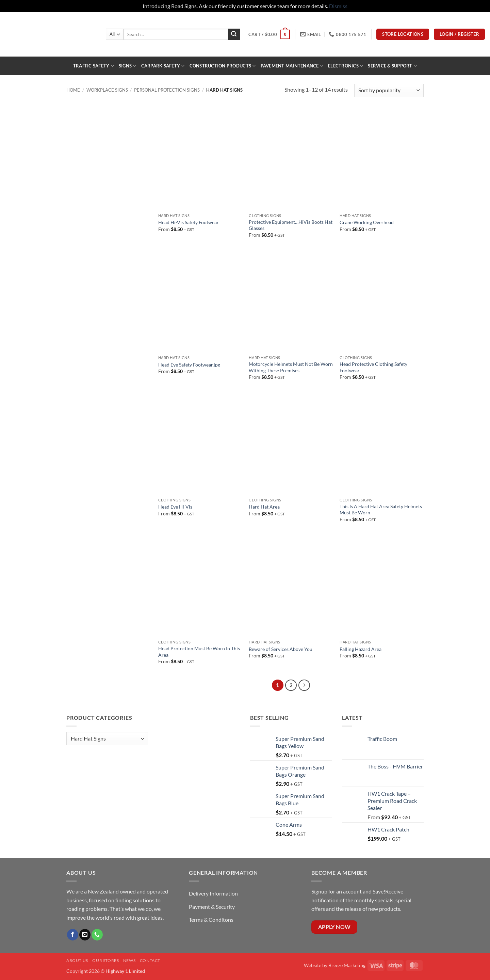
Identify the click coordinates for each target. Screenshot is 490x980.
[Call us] (97, 935)
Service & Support (392, 66)
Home (73, 90)
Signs (128, 66)
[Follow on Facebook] (73, 935)
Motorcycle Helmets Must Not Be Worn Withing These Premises (291, 367)
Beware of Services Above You (281, 649)
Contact (150, 960)
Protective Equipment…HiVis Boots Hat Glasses (291, 225)
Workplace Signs (107, 90)
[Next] (304, 685)
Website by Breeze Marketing (335, 965)
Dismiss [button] (338, 6)
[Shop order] (389, 90)
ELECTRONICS (346, 66)
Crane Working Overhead (367, 222)
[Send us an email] (85, 935)
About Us (77, 960)
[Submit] (234, 34)
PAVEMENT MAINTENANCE (292, 66)
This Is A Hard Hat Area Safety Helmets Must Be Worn (381, 510)
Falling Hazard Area (361, 649)
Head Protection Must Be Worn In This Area (199, 652)
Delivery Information (214, 893)
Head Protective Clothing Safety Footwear (373, 367)
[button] (269, 34)
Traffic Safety (94, 66)
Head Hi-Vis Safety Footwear (189, 222)
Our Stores (105, 960)
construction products (223, 66)
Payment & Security (212, 907)
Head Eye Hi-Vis (175, 507)
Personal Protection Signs (167, 90)
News (129, 960)
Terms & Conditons (211, 920)
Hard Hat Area (264, 507)
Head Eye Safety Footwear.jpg (189, 365)
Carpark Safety (163, 66)
